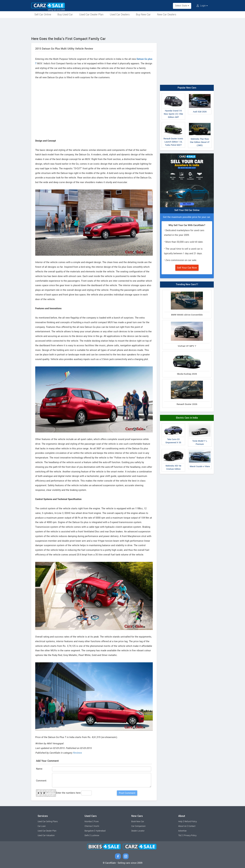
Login (202, 6)
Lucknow (95, 835)
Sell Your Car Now (187, 268)
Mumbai (88, 822)
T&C (180, 835)
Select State (182, 6)
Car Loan (42, 826)
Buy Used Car (65, 15)
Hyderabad (101, 831)
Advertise (182, 831)
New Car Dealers (167, 15)
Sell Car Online (43, 15)
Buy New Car (143, 15)
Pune (96, 822)
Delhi (87, 835)
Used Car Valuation (46, 835)
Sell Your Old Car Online (187, 210)
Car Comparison (138, 826)
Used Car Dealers (120, 15)
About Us (182, 826)
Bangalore (89, 831)
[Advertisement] (122, 27)
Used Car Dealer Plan (91, 15)
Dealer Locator (138, 831)
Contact (192, 826)
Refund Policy (191, 822)
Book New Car (138, 822)
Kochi (97, 826)
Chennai (88, 826)
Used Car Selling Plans (48, 822)
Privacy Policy (190, 835)
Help (180, 822)
